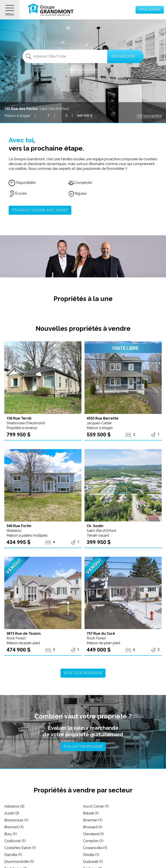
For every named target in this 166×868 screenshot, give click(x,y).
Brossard (93, 827)
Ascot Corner (96, 806)
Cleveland (93, 834)
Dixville (91, 855)
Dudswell (93, 862)
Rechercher (123, 56)
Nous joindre (150, 10)
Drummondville (19, 862)
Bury (10, 834)
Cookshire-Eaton (20, 848)
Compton (93, 841)
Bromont (14, 827)
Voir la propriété (149, 116)
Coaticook (15, 841)
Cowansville (95, 848)
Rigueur (77, 193)
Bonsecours (16, 820)
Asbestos (14, 806)
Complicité (80, 183)
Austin (12, 813)
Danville (13, 855)
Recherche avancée (83, 70)
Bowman (93, 820)
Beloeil (91, 813)
